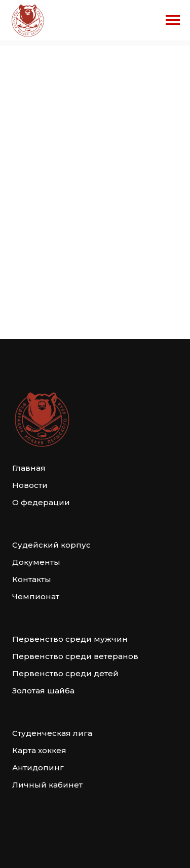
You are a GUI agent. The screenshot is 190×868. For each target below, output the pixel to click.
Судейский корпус (51, 545)
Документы (36, 562)
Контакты (32, 579)
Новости (30, 485)
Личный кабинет (47, 785)
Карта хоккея (39, 750)
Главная (29, 468)
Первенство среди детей (65, 673)
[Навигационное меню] (173, 20)
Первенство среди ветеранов (75, 656)
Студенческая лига (52, 733)
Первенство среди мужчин (70, 639)
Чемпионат (36, 596)
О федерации (41, 502)
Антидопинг (38, 768)
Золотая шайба (43, 691)
